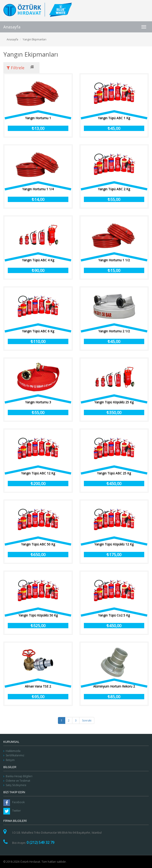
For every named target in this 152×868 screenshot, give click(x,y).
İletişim (10, 760)
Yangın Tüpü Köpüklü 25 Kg (114, 402)
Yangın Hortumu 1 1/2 (114, 260)
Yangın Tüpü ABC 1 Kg (114, 118)
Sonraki (87, 720)
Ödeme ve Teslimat (18, 781)
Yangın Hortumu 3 (38, 402)
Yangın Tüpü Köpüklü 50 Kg (38, 615)
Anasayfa (12, 27)
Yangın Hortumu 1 (38, 118)
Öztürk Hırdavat (38, 10)
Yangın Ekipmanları (35, 39)
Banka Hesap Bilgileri (19, 776)
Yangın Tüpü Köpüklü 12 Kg (114, 544)
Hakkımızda (13, 751)
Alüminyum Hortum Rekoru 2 (114, 686)
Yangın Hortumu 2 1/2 (114, 331)
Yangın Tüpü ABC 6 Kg (38, 331)
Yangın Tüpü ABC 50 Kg (38, 544)
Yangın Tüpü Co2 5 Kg (114, 615)
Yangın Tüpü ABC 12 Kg (38, 473)
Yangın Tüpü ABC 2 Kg (114, 189)
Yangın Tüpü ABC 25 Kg (114, 473)
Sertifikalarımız (15, 755)
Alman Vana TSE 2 (38, 686)
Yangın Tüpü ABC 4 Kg (38, 260)
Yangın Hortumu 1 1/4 (38, 189)
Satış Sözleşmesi (16, 785)
